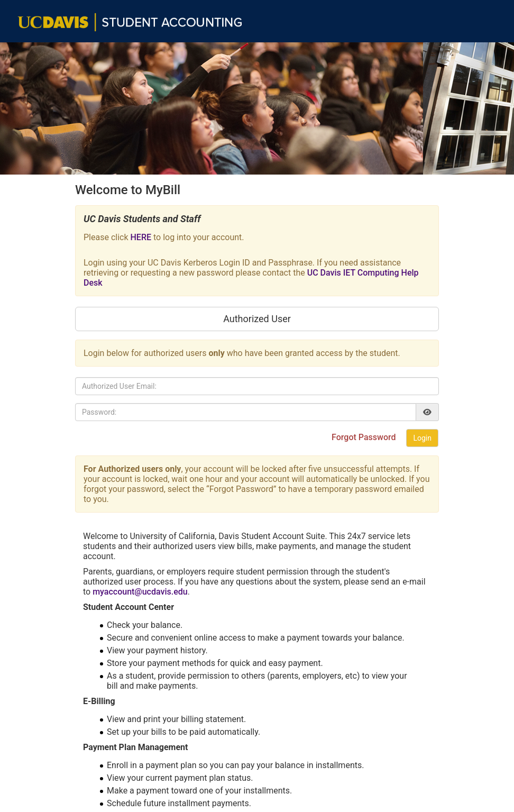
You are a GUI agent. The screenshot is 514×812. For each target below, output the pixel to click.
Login (422, 438)
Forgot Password (365, 437)
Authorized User (257, 319)
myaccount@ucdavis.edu (140, 592)
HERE (141, 237)
